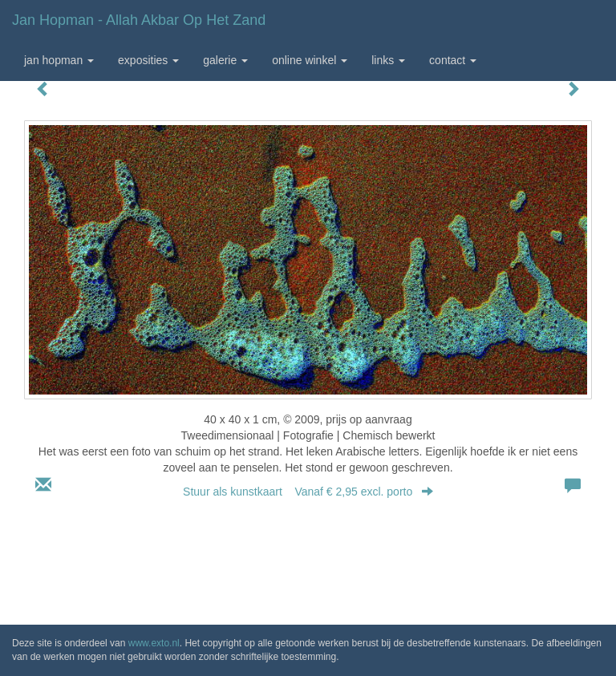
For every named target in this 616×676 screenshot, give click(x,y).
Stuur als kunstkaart (308, 492)
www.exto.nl (154, 643)
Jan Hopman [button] (59, 60)
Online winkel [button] (310, 60)
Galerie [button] (225, 60)
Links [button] (388, 60)
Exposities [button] (148, 60)
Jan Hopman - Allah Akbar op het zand (139, 20)
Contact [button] (453, 60)
